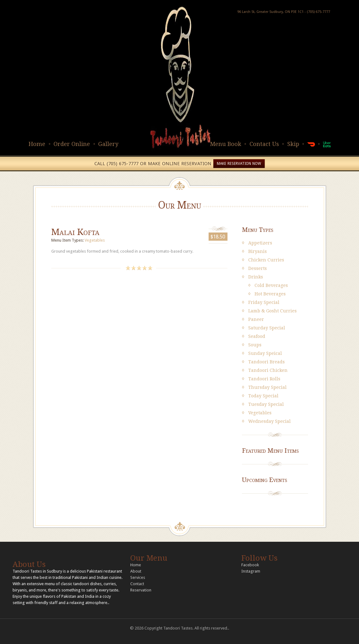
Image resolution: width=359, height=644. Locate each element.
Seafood (257, 336)
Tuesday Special (266, 404)
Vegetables (95, 240)
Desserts (258, 268)
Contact (137, 584)
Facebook (250, 565)
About (136, 571)
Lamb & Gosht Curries (272, 311)
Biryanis (258, 251)
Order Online (72, 144)
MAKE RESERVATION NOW (239, 164)
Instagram (251, 571)
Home (37, 144)
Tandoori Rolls (264, 379)
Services (138, 577)
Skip (293, 144)
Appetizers (260, 243)
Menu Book (226, 144)
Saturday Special (267, 328)
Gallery (108, 144)
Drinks (256, 277)
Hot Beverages (270, 294)
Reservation (141, 590)
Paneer (256, 319)
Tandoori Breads (266, 362)
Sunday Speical (265, 353)
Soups (255, 345)
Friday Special (264, 302)
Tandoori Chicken (268, 370)
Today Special (263, 396)
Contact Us (264, 144)
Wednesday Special (269, 421)
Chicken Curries (266, 260)
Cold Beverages (271, 285)
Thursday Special (267, 387)
